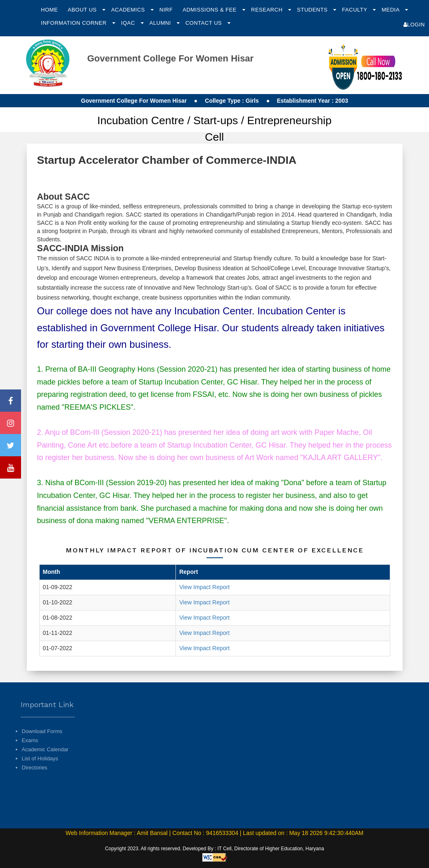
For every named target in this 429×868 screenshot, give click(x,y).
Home (49, 10)
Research (268, 10)
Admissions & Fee (210, 10)
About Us (83, 10)
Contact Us (204, 23)
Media (391, 10)
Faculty (355, 10)
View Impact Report (204, 587)
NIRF (166, 10)
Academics (129, 10)
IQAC (129, 23)
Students (313, 10)
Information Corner (75, 23)
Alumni (161, 23)
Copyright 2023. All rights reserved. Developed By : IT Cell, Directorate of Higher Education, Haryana (214, 849)
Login (414, 25)
